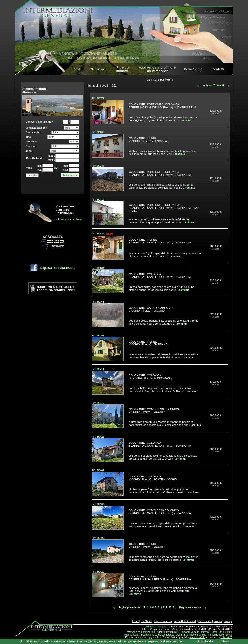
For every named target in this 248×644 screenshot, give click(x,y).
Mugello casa (131, 635)
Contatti (218, 621)
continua (186, 120)
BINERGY (226, 637)
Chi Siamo (146, 621)
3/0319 (100, 200)
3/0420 (100, 572)
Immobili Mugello (190, 632)
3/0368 (100, 302)
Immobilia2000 (197, 637)
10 (170, 607)
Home (136, 621)
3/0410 (100, 403)
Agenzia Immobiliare (168, 632)
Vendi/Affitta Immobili (185, 621)
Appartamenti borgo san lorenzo (157, 635)
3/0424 (100, 234)
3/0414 (100, 369)
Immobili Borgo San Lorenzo (217, 632)
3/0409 (100, 538)
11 (174, 607)
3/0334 (100, 268)
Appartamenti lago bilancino (191, 635)
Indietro (203, 86)
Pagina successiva (194, 607)
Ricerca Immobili (163, 621)
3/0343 (100, 166)
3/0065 (100, 132)
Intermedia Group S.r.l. (157, 627)
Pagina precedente (126, 607)
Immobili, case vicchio (220, 635)
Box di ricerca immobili (53, 155)
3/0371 (100, 98)
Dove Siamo (205, 621)
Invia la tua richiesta (70, 219)
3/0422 (100, 437)
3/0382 (100, 336)
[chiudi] (225, 641)
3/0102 (100, 504)
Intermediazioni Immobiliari (140, 632)
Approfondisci (206, 641)
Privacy (228, 621)
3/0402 (100, 471)
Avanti (224, 86)
